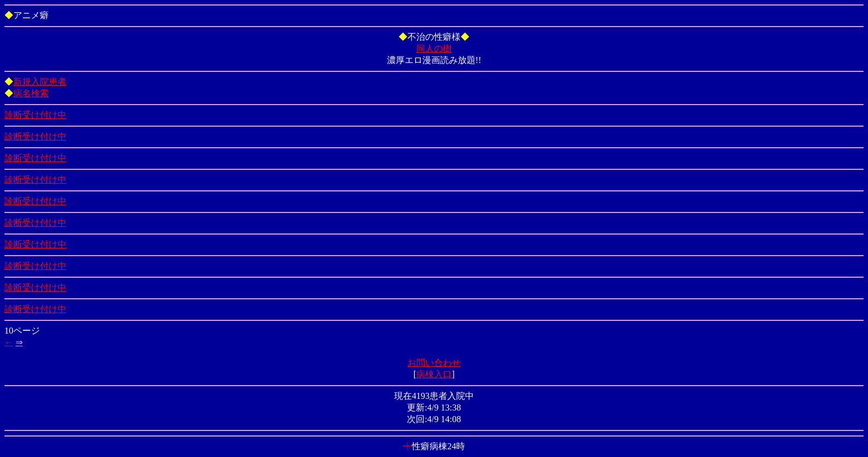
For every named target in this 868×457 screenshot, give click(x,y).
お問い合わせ (434, 363)
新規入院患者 (40, 82)
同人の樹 (434, 48)
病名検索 (31, 93)
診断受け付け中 (35, 115)
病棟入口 (434, 374)
